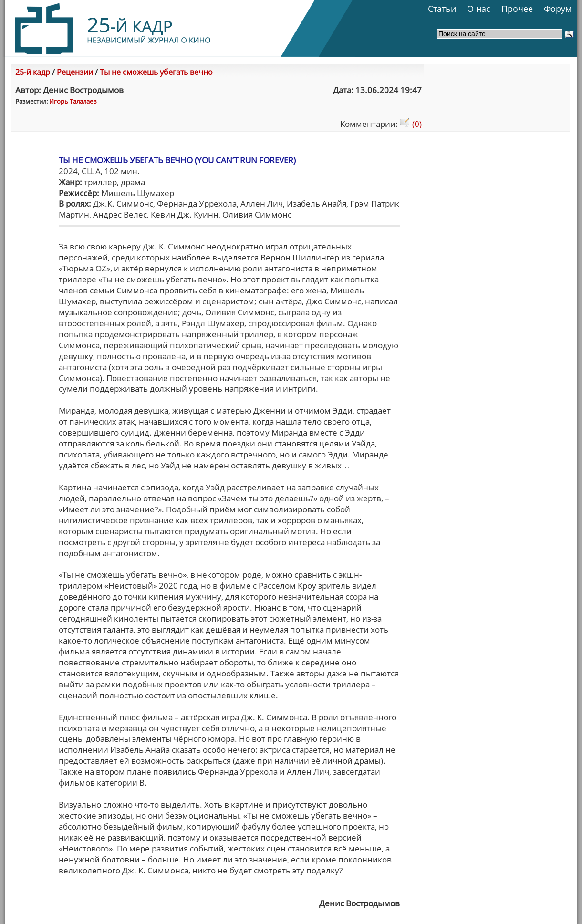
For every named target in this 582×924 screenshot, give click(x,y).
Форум (558, 9)
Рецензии (75, 72)
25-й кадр (33, 72)
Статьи (442, 9)
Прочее (517, 9)
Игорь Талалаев (73, 101)
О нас (479, 9)
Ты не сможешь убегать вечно (156, 72)
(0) (411, 124)
